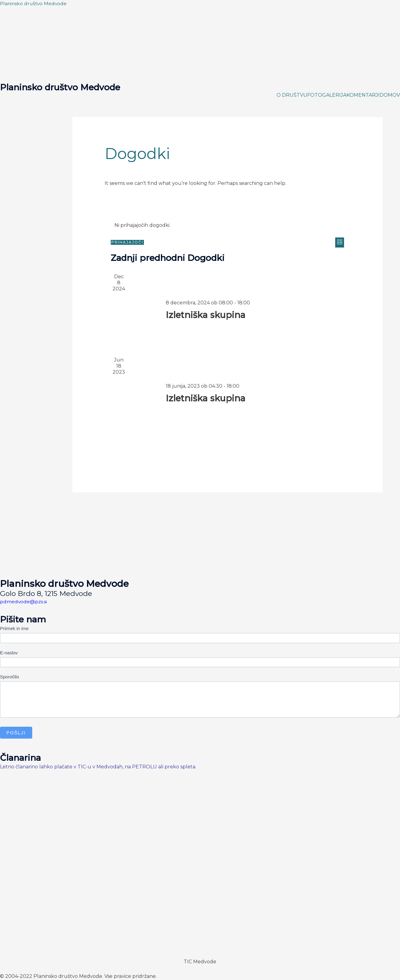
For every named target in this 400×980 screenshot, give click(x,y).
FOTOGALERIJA (327, 95)
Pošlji (16, 733)
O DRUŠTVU (292, 95)
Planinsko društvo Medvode (34, 3)
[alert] (228, 225)
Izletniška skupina (208, 315)
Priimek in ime (14, 628)
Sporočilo (10, 677)
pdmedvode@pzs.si (24, 602)
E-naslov (9, 653)
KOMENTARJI (363, 95)
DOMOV (390, 95)
